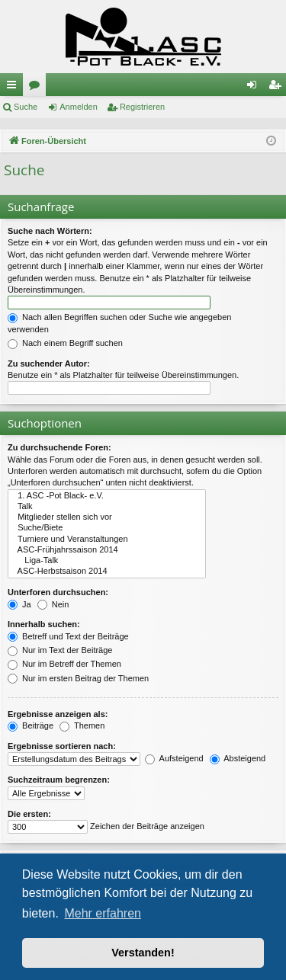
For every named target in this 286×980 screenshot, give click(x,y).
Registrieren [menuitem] (278, 88)
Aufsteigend (174, 758)
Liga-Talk (107, 561)
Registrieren (142, 107)
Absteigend (238, 758)
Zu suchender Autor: (49, 363)
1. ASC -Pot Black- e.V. (107, 496)
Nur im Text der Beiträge (60, 650)
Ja (19, 604)
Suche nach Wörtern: (50, 231)
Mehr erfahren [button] (103, 913)
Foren (37, 88)
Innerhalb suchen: (44, 624)
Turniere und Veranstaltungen (107, 540)
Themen (82, 725)
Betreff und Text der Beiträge (68, 636)
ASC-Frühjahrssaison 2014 (107, 550)
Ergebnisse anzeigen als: (58, 714)
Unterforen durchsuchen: (58, 592)
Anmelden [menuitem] (255, 88)
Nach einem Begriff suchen (65, 343)
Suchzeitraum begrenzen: (59, 780)
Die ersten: (29, 814)
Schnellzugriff (14, 88)
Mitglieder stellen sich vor (107, 517)
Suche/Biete (107, 528)
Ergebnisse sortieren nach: (62, 746)
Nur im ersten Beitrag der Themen (78, 678)
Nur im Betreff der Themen (64, 664)
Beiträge (31, 725)
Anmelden (79, 107)
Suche (26, 107)
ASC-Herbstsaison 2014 (107, 572)
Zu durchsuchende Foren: (59, 447)
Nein (53, 604)
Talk (107, 507)
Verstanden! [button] (143, 953)
